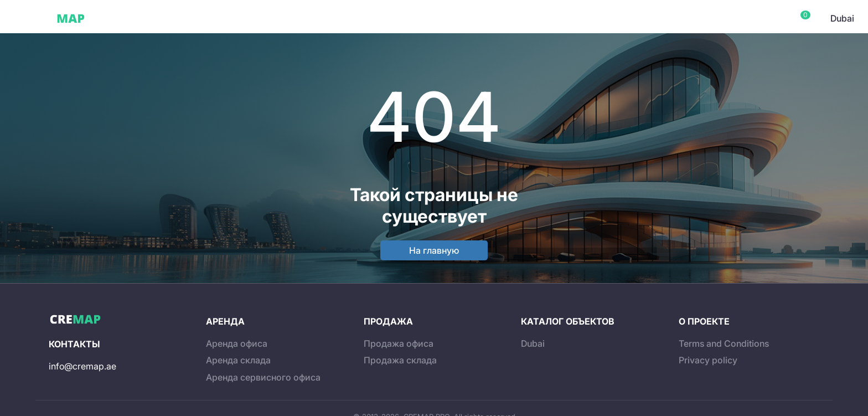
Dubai (115, 18)
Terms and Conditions (724, 343)
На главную (434, 250)
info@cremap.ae (82, 366)
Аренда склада (238, 360)
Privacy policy (708, 360)
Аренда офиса (237, 343)
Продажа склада (400, 360)
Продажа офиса (399, 343)
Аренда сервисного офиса (263, 377)
